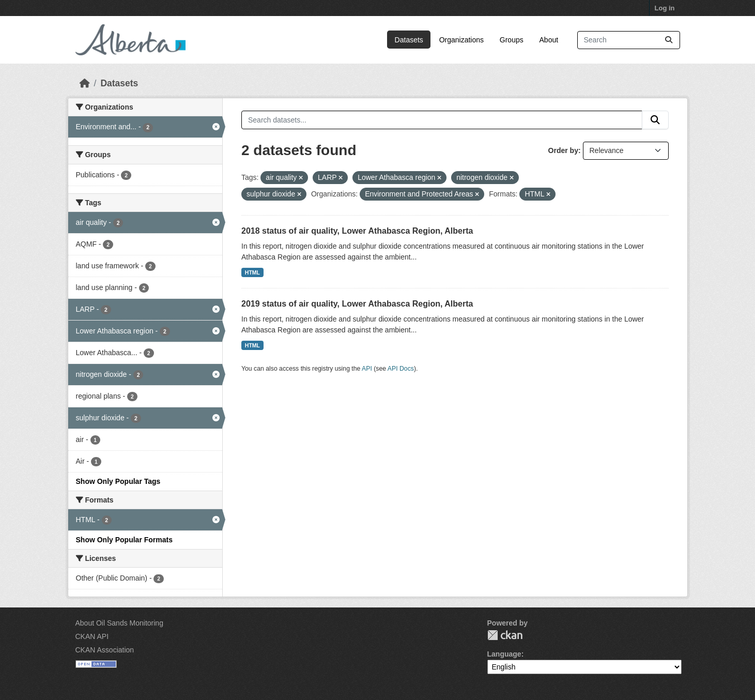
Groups (512, 40)
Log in (665, 8)
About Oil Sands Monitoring (119, 623)
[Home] (85, 83)
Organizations (461, 40)
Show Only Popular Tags (118, 481)
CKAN (505, 635)
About (549, 40)
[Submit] (669, 40)
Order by (563, 150)
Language (504, 654)
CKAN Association (105, 650)
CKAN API (92, 636)
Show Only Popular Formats (124, 540)
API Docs (401, 369)
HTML (252, 272)
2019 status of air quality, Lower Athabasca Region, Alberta (357, 304)
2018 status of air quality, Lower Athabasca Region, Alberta (357, 231)
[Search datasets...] (629, 40)
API (367, 369)
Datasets (409, 40)
